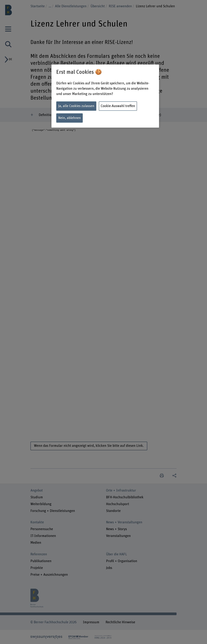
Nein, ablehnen (69, 118)
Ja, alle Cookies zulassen (76, 106)
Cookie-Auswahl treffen (118, 106)
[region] (105, 96)
